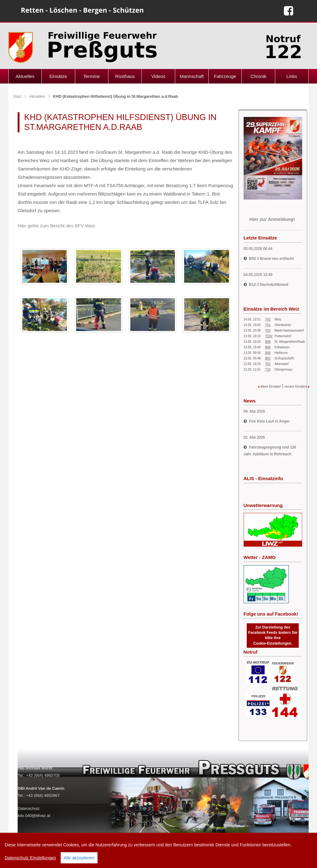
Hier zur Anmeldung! (273, 219)
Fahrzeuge (225, 76)
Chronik (258, 76)
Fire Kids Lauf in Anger (270, 421)
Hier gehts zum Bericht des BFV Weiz (56, 226)
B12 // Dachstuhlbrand (269, 285)
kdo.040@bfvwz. (32, 816)
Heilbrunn (281, 353)
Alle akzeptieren (79, 858)
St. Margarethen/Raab (290, 342)
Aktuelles (25, 76)
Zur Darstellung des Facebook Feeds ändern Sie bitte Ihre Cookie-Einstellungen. (273, 635)
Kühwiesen (282, 347)
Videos (158, 76)
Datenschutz (29, 808)
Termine (91, 76)
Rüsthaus (125, 76)
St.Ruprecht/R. (285, 358)
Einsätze (58, 76)
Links (292, 76)
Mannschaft (192, 76)
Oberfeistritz (283, 325)
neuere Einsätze (297, 387)
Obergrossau (284, 370)
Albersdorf (282, 364)
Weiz (278, 319)
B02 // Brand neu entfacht (272, 259)
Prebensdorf (283, 336)
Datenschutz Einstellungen (30, 858)
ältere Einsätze (269, 387)
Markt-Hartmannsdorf (289, 331)
